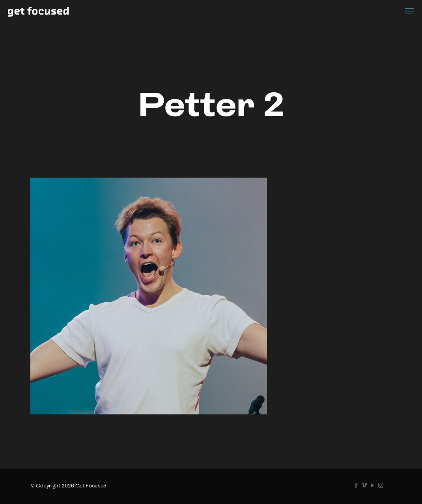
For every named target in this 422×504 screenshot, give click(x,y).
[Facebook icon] (356, 485)
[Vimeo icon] (364, 485)
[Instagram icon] (381, 485)
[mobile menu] (409, 11)
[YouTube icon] (373, 485)
